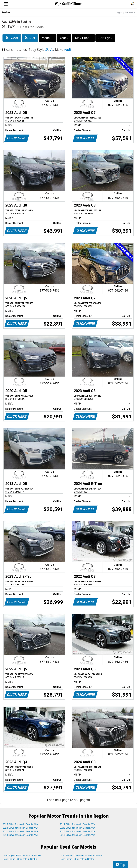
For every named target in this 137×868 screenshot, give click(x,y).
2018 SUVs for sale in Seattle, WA (77, 835)
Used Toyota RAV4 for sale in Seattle (22, 855)
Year (64, 38)
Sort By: (105, 38)
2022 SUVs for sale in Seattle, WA (77, 828)
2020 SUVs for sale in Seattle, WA (77, 831)
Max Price (83, 38)
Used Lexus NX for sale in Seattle (77, 859)
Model (47, 38)
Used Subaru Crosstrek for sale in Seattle (81, 855)
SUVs (12, 38)
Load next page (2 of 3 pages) (68, 800)
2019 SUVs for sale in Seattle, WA (20, 835)
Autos (6, 12)
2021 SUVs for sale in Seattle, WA (20, 831)
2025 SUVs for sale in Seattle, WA (20, 824)
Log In (119, 12)
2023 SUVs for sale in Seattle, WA (20, 828)
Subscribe (130, 12)
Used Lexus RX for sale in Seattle (20, 859)
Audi (30, 38)
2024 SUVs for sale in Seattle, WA (77, 824)
